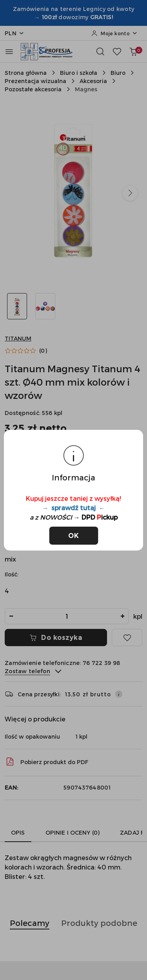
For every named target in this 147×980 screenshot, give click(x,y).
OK (73, 535)
